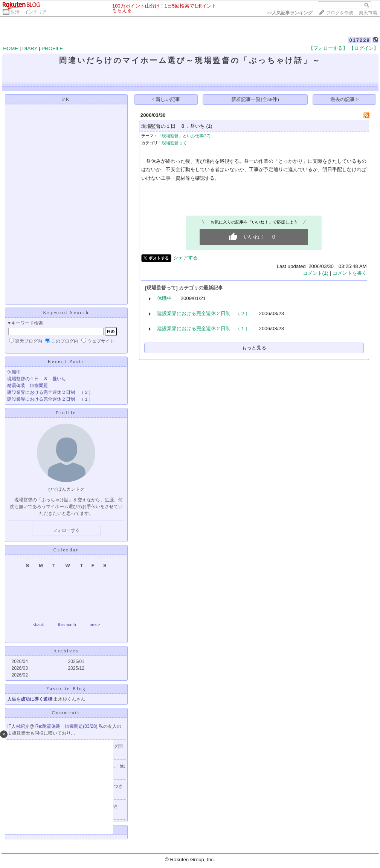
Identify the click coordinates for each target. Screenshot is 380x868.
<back (38, 625)
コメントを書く (350, 273)
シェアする (185, 258)
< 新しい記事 (166, 99)
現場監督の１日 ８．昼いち (37, 379)
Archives (66, 651)
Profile (66, 413)
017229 (359, 40)
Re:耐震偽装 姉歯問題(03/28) (67, 726)
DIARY (30, 48)
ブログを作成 (340, 13)
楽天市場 (368, 13)
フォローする (66, 530)
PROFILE (52, 48)
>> (290, 13)
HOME (11, 48)
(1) (209, 126)
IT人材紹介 (19, 726)
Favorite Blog (66, 689)
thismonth (67, 625)
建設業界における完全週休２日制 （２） (50, 392)
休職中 (14, 372)
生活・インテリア (29, 12)
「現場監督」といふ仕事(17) (184, 136)
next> (95, 625)
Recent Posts (66, 361)
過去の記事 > (345, 99)
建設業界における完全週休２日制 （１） (50, 399)
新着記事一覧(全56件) (255, 99)
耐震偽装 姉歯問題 (27, 386)
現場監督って (174, 143)
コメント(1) (316, 273)
